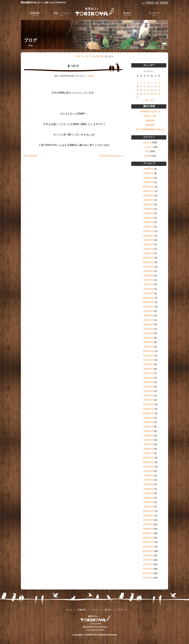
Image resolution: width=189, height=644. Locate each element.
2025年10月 (149, 196)
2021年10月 (149, 360)
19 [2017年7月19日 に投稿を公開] (145, 90)
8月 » (152, 100)
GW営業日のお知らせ (150, 112)
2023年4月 (149, 289)
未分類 (90, 76)
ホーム (69, 610)
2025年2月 (149, 222)
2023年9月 (149, 271)
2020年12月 (149, 404)
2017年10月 (148, 551)
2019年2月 (149, 502)
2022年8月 (149, 315)
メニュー (95, 610)
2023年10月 (149, 267)
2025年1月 (149, 227)
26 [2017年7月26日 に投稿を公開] (145, 94)
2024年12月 (149, 231)
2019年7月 (149, 480)
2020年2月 (149, 449)
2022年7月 (149, 320)
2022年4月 (149, 333)
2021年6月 (149, 378)
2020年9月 (149, 418)
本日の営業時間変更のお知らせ (150, 129)
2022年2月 (149, 342)
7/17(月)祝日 (31, 156)
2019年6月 (149, 484)
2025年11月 (149, 191)
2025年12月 (149, 187)
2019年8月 (149, 475)
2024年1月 (149, 253)
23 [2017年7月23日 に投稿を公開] (159, 90)
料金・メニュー (62, 14)
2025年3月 (149, 218)
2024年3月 (149, 244)
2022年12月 (149, 298)
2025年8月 (149, 200)
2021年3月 (149, 391)
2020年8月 (149, 422)
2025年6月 (149, 209)
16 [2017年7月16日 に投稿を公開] (159, 87)
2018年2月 (148, 533)
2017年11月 (149, 547)
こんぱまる (148, 147)
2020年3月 (149, 444)
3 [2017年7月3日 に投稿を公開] (138, 83)
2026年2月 (149, 178)
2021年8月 (149, 369)
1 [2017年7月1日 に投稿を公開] (156, 79)
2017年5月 (148, 573)
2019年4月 (149, 493)
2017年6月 (148, 569)
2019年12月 (149, 458)
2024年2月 (149, 249)
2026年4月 (149, 169)
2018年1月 (148, 538)
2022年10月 (149, 307)
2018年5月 (148, 520)
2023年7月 (149, 280)
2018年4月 (148, 524)
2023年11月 (149, 262)
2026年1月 (149, 182)
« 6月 (146, 100)
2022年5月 (149, 329)
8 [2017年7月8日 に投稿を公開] (156, 83)
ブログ (120, 610)
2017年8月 (148, 560)
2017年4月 (148, 578)
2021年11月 (149, 356)
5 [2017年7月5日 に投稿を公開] (145, 83)
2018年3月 (148, 529)
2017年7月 (148, 564)
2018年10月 (149, 516)
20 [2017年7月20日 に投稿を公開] (148, 90)
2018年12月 (149, 511)
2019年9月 (149, 471)
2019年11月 (149, 462)
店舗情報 (35, 14)
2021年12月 (149, 351)
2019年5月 (149, 489)
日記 (147, 151)
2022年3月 (149, 338)
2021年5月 (149, 382)
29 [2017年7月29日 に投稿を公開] (155, 94)
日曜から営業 (150, 116)
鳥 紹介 (127, 14)
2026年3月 (149, 173)
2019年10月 (149, 467)
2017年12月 (149, 542)
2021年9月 (149, 364)
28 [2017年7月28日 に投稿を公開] (152, 94)
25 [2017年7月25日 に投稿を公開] (141, 94)
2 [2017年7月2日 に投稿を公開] (159, 79)
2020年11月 (149, 409)
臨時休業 (150, 120)
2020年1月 (149, 453)
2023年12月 (149, 258)
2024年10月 (149, 236)
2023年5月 (149, 284)
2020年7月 (149, 427)
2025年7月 (149, 205)
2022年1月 (149, 347)
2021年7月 (149, 373)
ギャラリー (155, 14)
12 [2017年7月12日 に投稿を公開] (145, 87)
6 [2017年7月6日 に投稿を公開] (148, 83)
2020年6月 (149, 431)
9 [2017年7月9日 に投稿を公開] (159, 83)
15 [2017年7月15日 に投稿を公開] (155, 87)
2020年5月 (149, 436)
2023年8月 (149, 276)
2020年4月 (149, 440)
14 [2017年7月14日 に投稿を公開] (152, 87)
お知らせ (147, 142)
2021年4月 (149, 387)
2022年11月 (149, 302)
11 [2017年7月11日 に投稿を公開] (141, 87)
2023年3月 (149, 293)
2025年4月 (149, 213)
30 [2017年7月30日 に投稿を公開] (159, 94)
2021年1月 (149, 400)
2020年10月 (149, 413)
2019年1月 (149, 507)
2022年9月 (149, 311)
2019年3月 (149, 498)
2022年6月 (149, 324)
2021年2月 (149, 395)
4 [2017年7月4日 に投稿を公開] (141, 83)
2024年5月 (149, 240)
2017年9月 (148, 555)
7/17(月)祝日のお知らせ (110, 156)
